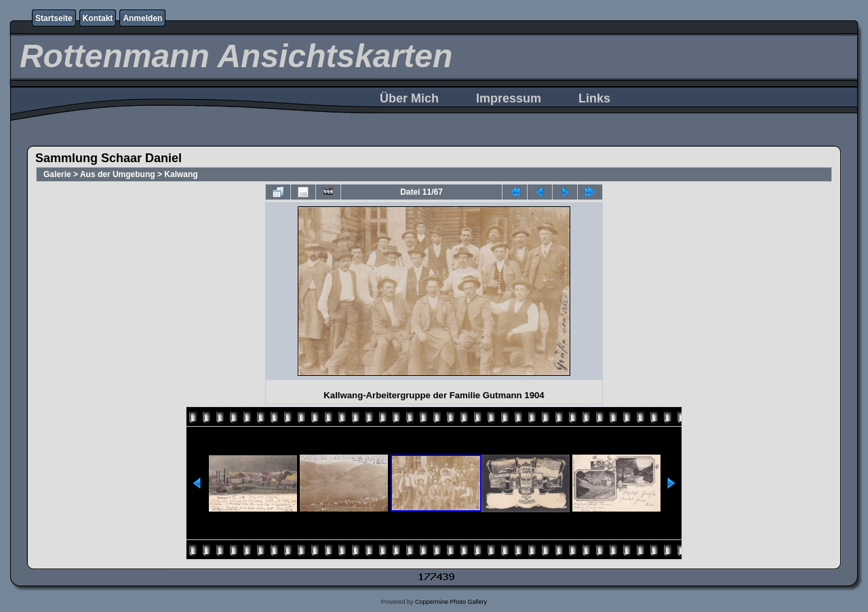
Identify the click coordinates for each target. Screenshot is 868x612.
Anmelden (142, 18)
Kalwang (181, 174)
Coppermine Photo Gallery (451, 602)
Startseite (54, 18)
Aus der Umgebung (118, 174)
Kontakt (98, 18)
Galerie (57, 174)
